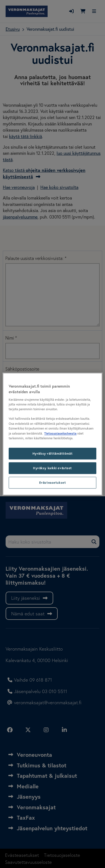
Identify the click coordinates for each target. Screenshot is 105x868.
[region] (52, 434)
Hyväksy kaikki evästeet (53, 468)
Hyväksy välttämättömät (53, 453)
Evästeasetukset (53, 482)
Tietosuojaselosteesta (60, 433)
